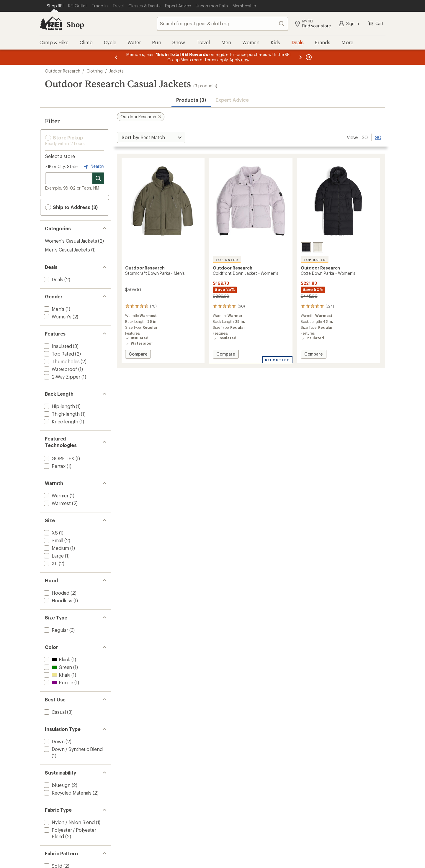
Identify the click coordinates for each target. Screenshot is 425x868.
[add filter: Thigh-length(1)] (61, 414)
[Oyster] (318, 247)
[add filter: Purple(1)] (58, 682)
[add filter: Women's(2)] (57, 317)
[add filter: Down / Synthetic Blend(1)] (73, 749)
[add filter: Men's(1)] (54, 309)
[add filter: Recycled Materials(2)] (67, 793)
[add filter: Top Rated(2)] (58, 354)
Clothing (95, 71)
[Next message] (300, 57)
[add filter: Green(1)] (57, 667)
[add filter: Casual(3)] (54, 712)
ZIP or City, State (61, 166)
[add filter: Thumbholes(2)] (61, 361)
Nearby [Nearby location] (93, 167)
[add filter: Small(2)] (53, 540)
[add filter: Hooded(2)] (56, 593)
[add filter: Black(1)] (57, 659)
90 (378, 137)
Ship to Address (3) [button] (71, 207)
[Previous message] (116, 57)
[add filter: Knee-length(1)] (61, 421)
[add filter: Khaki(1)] (57, 675)
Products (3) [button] (191, 100)
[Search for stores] (98, 178)
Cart (375, 24)
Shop (75, 24)
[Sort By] (151, 137)
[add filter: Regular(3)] (55, 630)
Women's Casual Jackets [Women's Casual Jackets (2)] (71, 241)
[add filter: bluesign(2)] (57, 785)
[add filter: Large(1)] (53, 556)
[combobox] (223, 24)
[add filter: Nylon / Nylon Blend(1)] (69, 822)
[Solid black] (306, 247)
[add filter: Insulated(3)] (57, 346)
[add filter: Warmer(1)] (56, 495)
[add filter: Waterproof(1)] (60, 369)
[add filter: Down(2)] (54, 741)
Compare (140, 355)
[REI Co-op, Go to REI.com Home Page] (51, 24)
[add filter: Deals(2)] (53, 279)
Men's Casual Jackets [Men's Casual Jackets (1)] (67, 250)
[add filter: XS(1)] (50, 533)
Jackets (116, 71)
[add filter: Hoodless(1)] (58, 600)
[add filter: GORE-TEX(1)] (59, 458)
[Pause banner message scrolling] (308, 57)
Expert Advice (232, 100)
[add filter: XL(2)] (50, 563)
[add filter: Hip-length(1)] (59, 406)
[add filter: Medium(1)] (56, 548)
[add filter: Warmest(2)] (57, 503)
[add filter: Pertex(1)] (54, 466)
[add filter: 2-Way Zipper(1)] (62, 377)
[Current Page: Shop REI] (55, 6)
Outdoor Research (62, 71)
